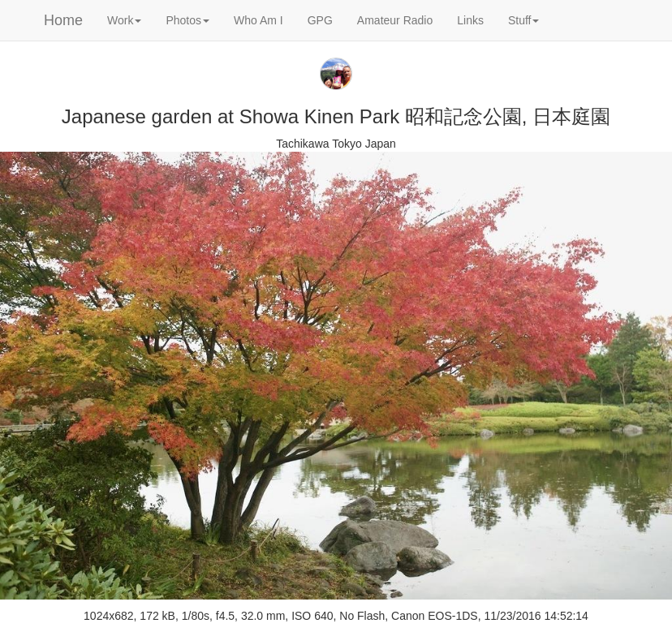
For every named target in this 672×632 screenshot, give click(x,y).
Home (63, 20)
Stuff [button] (524, 20)
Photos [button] (187, 20)
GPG (320, 20)
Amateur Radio (395, 20)
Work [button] (124, 20)
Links (470, 20)
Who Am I (258, 20)
